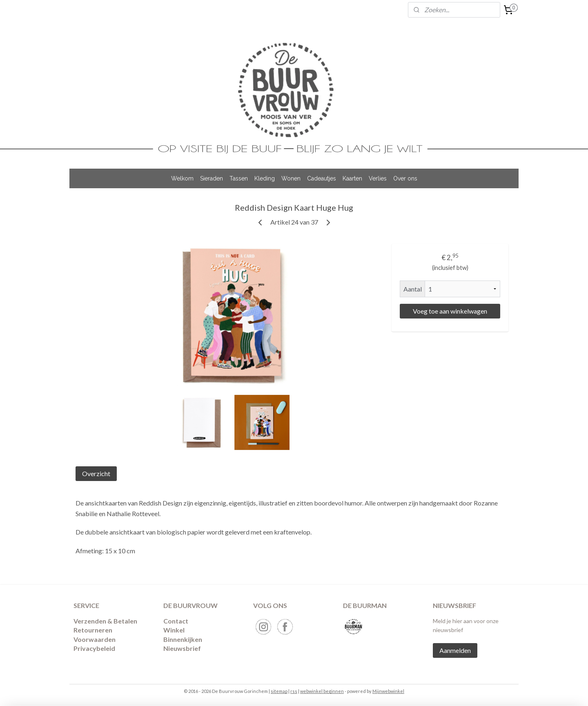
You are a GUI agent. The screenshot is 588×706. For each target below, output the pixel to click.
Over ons (405, 178)
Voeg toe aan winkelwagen (450, 311)
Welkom (182, 178)
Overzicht (96, 473)
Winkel (174, 630)
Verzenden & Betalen (105, 621)
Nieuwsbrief (182, 648)
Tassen (239, 178)
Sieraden (212, 178)
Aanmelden (455, 650)
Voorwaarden (95, 639)
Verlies (378, 178)
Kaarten (352, 178)
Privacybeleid (94, 648)
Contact (176, 621)
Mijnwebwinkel (388, 691)
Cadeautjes (322, 178)
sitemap (279, 691)
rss (294, 691)
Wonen (291, 178)
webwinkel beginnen (322, 691)
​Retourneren (93, 630)
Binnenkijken (183, 639)
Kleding (265, 178)
